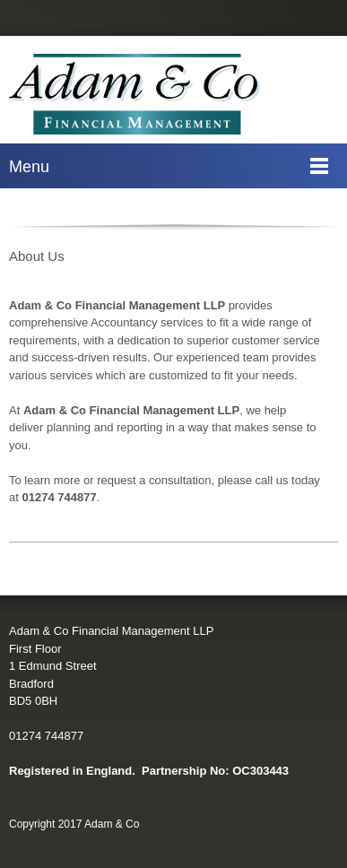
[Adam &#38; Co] (134, 94)
